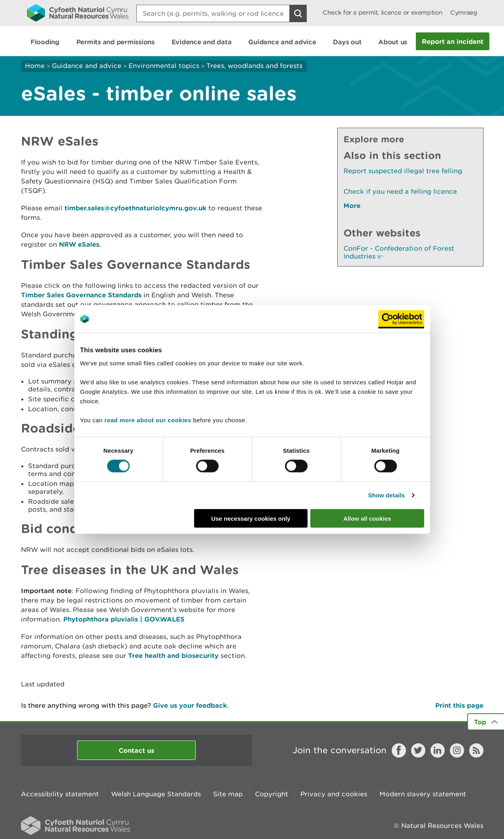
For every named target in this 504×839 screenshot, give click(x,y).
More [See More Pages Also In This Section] (352, 205)
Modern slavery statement (423, 794)
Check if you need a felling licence (400, 191)
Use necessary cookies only (251, 518)
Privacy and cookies (334, 794)
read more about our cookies (148, 420)
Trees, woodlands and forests (254, 66)
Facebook (399, 750)
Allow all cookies (367, 518)
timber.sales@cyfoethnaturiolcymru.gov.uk (135, 208)
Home (35, 66)
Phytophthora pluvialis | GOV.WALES (124, 619)
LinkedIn (438, 750)
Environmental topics (164, 66)
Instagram (457, 750)
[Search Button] (298, 13)
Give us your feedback (190, 705)
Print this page (459, 705)
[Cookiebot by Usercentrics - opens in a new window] (401, 319)
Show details (386, 495)
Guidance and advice (87, 66)
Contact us (136, 750)
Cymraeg (464, 12)
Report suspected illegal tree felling (403, 171)
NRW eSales (79, 244)
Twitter (418, 750)
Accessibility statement (60, 794)
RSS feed (476, 750)
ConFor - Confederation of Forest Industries (399, 252)
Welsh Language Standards (156, 794)
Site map (228, 794)
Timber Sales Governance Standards (81, 295)
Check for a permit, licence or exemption (382, 12)
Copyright (272, 794)
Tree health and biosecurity (173, 655)
